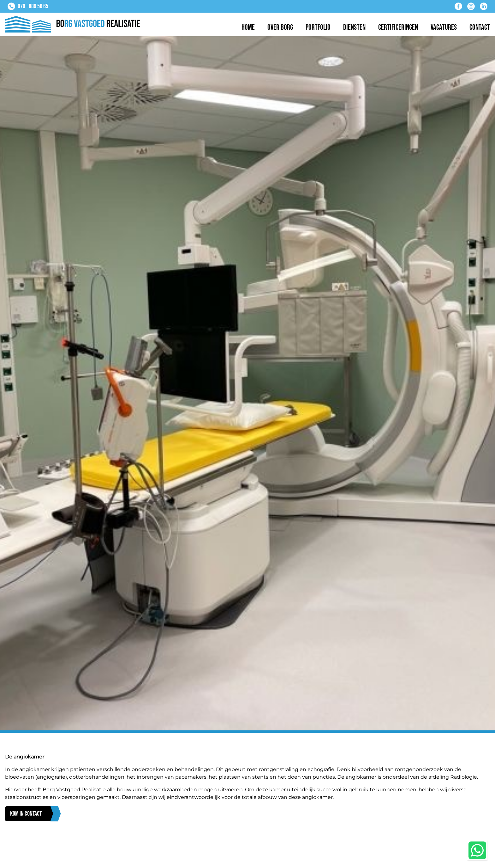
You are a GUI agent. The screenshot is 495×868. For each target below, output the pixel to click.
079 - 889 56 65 (33, 6)
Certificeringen (398, 27)
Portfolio (318, 27)
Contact (480, 27)
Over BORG (280, 27)
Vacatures (444, 27)
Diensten (354, 27)
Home (248, 27)
